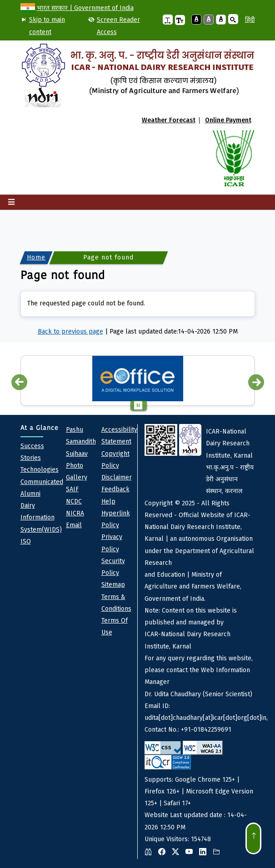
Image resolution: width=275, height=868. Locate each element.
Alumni (30, 494)
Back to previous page (70, 332)
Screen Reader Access (118, 26)
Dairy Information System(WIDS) (41, 518)
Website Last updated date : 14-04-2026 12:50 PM (200, 641)
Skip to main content (47, 26)
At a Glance (40, 428)
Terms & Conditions (116, 603)
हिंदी (250, 20)
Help (108, 501)
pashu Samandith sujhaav (81, 442)
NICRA (75, 513)
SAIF (72, 489)
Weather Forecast (169, 120)
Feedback (115, 489)
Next (256, 382)
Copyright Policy (115, 460)
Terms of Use (115, 626)
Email (74, 525)
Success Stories (32, 452)
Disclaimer (117, 477)
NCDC (74, 501)
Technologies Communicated (42, 476)
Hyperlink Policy (116, 519)
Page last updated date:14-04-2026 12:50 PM (174, 332)
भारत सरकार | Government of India (85, 8)
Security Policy (113, 567)
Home (36, 257)
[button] (168, 20)
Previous (19, 382)
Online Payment (228, 120)
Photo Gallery (77, 471)
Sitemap (113, 585)
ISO (26, 541)
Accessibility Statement (119, 436)
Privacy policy (112, 543)
